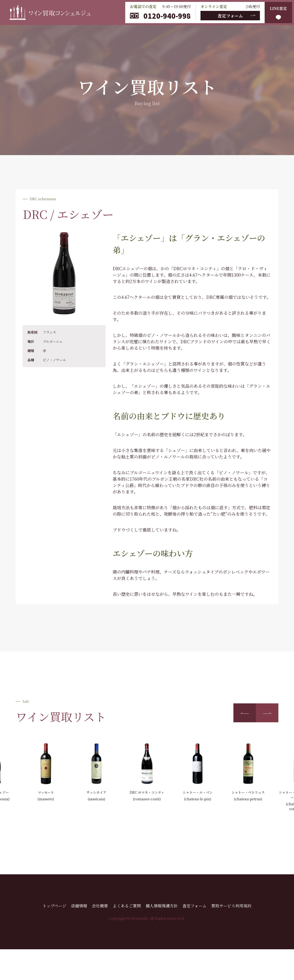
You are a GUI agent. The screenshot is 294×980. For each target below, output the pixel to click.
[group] (46, 772)
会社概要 (100, 906)
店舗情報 (79, 906)
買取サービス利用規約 (231, 906)
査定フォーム (230, 16)
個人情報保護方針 (162, 906)
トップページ (54, 906)
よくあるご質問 (127, 906)
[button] (245, 713)
